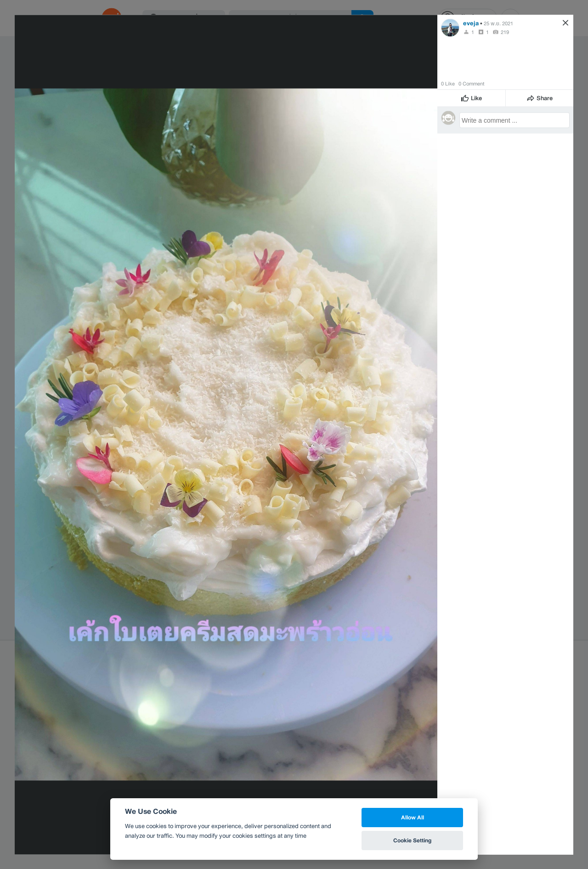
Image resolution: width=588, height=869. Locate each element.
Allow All (413, 817)
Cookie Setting (412, 840)
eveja (471, 23)
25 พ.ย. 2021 (498, 23)
